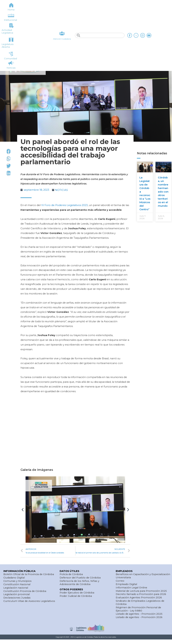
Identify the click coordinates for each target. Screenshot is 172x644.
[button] (23, 509)
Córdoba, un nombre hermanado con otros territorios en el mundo (163, 192)
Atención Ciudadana (62, 39)
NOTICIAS (62, 190)
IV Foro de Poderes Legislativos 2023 (65, 205)
